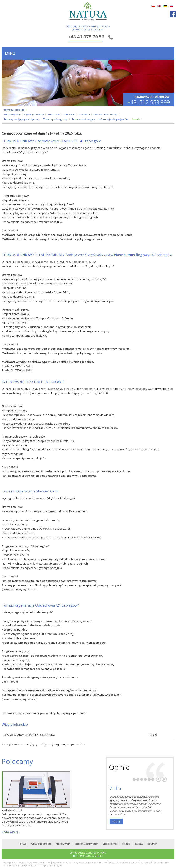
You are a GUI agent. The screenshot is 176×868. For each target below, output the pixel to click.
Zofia (115, 788)
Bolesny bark (53, 114)
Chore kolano (84, 114)
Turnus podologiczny (55, 119)
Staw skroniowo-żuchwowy (105, 114)
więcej (116, 821)
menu (10, 53)
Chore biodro (69, 114)
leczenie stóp (110, 844)
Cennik (136, 119)
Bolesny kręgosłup (12, 114)
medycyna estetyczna (86, 844)
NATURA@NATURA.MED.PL (88, 856)
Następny (164, 779)
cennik (126, 844)
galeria (139, 844)
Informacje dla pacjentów (113, 119)
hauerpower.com (35, 863)
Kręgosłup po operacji (34, 114)
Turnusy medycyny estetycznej (21, 119)
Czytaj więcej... (11, 832)
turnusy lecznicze (41, 844)
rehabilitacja (63, 844)
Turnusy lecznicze (14, 110)
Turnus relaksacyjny (83, 119)
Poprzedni (158, 779)
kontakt (152, 844)
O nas (23, 844)
